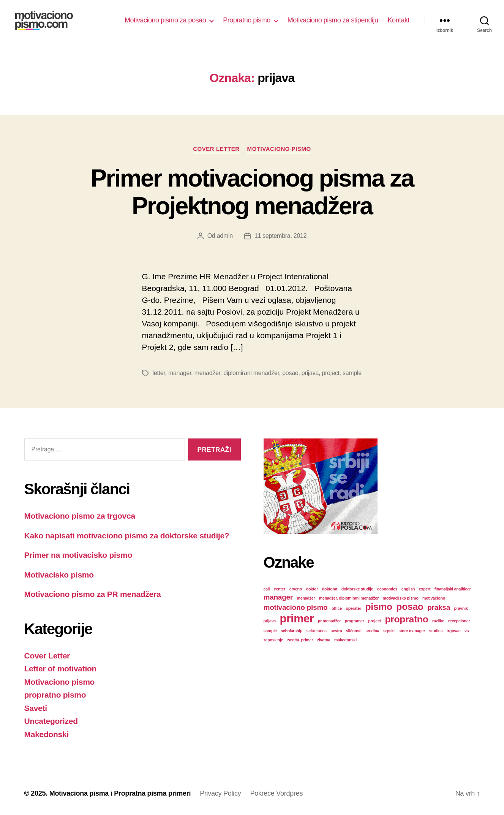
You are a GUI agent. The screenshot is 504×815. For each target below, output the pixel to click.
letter (159, 373)
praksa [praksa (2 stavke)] (439, 607)
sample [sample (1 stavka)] (270, 631)
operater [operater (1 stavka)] (353, 608)
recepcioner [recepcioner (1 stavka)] (459, 621)
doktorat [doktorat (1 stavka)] (330, 589)
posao (290, 373)
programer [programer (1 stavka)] (355, 621)
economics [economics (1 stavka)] (387, 589)
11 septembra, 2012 (280, 236)
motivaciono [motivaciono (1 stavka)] (434, 598)
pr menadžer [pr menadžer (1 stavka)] (329, 621)
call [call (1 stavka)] (267, 589)
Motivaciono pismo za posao (165, 20)
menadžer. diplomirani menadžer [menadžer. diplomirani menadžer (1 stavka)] (349, 598)
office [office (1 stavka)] (337, 608)
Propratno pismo (247, 20)
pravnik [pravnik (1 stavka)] (461, 608)
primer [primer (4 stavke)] (297, 618)
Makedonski (47, 734)
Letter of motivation (61, 669)
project (330, 373)
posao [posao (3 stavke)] (410, 607)
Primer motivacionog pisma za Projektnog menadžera (252, 192)
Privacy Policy (220, 793)
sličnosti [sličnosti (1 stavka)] (354, 631)
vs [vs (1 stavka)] (467, 631)
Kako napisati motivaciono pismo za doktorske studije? (127, 536)
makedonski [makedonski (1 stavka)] (345, 640)
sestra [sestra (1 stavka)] (337, 631)
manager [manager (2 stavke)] (278, 597)
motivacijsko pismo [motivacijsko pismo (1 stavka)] (400, 598)
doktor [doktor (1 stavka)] (312, 589)
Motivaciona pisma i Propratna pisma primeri (120, 793)
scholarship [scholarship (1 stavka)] (291, 631)
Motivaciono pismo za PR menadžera (93, 594)
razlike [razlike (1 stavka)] (438, 621)
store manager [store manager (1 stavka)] (412, 631)
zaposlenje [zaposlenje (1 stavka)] (273, 640)
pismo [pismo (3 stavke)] (379, 607)
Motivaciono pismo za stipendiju (333, 20)
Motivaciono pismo (279, 149)
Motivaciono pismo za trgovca (80, 516)
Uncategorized (51, 721)
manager (180, 373)
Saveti (36, 708)
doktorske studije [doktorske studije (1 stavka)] (357, 589)
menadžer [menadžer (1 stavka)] (306, 598)
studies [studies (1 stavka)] (436, 631)
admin (225, 236)
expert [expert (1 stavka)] (425, 589)
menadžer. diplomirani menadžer (237, 373)
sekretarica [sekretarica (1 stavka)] (317, 631)
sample (352, 373)
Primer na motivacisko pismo (78, 555)
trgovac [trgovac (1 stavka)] (454, 631)
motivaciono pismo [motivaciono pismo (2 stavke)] (296, 607)
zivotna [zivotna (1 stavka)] (324, 640)
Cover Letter (216, 149)
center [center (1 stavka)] (280, 589)
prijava (310, 373)
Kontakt (398, 20)
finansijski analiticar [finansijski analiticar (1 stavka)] (453, 589)
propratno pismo (55, 695)
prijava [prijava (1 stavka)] (270, 621)
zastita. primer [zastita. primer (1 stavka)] (300, 640)
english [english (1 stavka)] (408, 589)
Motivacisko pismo (59, 575)
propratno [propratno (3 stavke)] (406, 619)
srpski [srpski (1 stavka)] (389, 631)
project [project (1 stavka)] (374, 621)
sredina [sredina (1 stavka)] (372, 631)
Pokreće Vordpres (276, 793)
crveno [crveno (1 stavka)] (296, 589)
